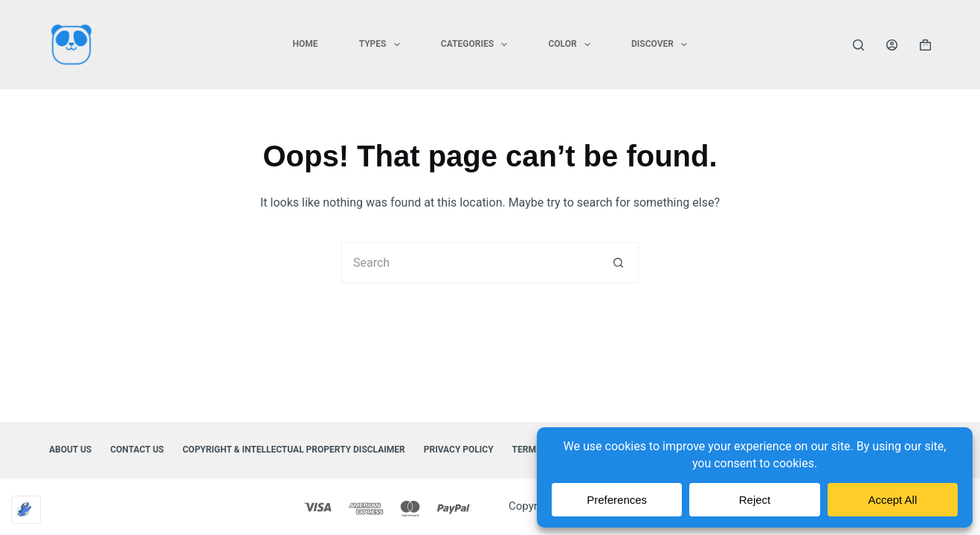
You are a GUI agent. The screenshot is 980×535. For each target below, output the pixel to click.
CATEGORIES (477, 45)
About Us (70, 450)
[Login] (892, 45)
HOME (306, 44)
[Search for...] (470, 263)
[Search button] (618, 263)
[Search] (858, 45)
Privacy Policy (459, 450)
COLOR (572, 45)
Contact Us (137, 450)
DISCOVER (662, 45)
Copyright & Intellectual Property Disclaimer (294, 450)
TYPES (383, 45)
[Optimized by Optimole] (26, 510)
